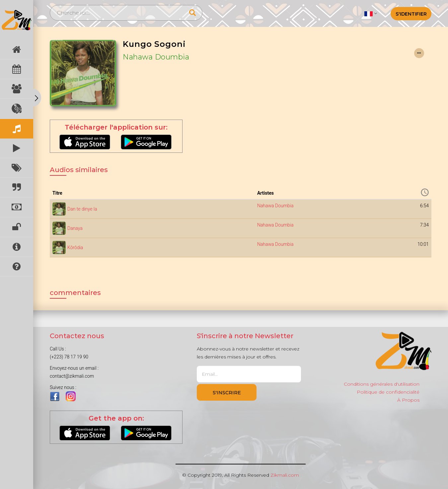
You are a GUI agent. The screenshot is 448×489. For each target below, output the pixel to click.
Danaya (75, 228)
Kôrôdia (75, 247)
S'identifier (411, 14)
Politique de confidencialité (388, 392)
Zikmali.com (285, 475)
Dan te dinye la (82, 209)
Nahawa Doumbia (156, 57)
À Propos (408, 400)
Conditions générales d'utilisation (382, 384)
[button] (371, 13)
